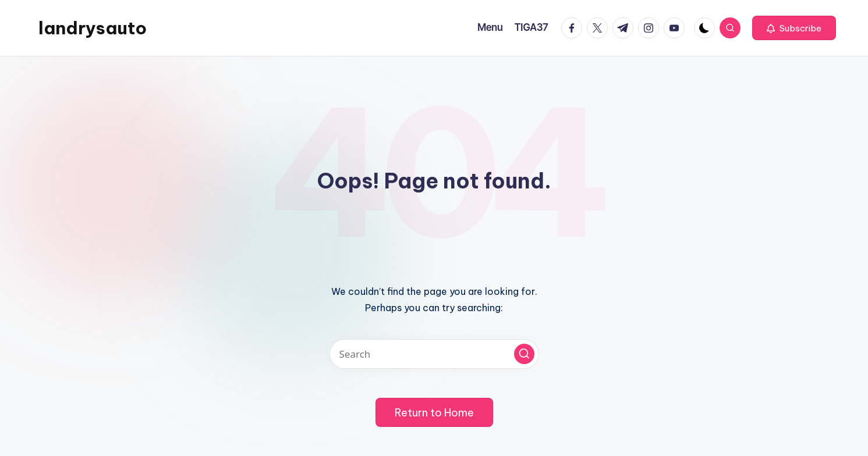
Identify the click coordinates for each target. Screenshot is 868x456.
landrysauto (93, 28)
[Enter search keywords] (434, 354)
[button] (794, 28)
